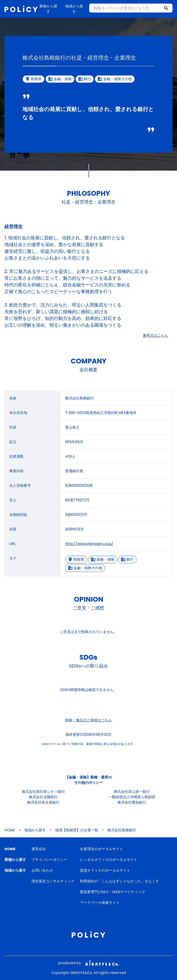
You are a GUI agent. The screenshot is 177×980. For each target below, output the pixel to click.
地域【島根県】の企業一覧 (77, 830)
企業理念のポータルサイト (102, 849)
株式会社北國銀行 (43, 797)
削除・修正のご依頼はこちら (88, 720)
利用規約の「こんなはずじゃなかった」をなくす (119, 881)
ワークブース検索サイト (100, 903)
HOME (10, 830)
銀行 (127, 559)
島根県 (76, 559)
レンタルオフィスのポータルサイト (109, 860)
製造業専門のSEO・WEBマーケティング (113, 892)
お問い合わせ (42, 870)
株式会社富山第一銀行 (132, 792)
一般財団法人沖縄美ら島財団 (132, 797)
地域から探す (74, 9)
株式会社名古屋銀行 (43, 802)
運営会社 (39, 849)
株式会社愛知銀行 (132, 802)
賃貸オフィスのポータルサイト (105, 870)
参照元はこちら (155, 336)
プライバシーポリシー (49, 860)
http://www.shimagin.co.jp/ (89, 544)
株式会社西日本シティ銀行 (43, 792)
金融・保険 (103, 559)
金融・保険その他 (85, 568)
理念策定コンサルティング (53, 881)
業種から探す (48, 9)
